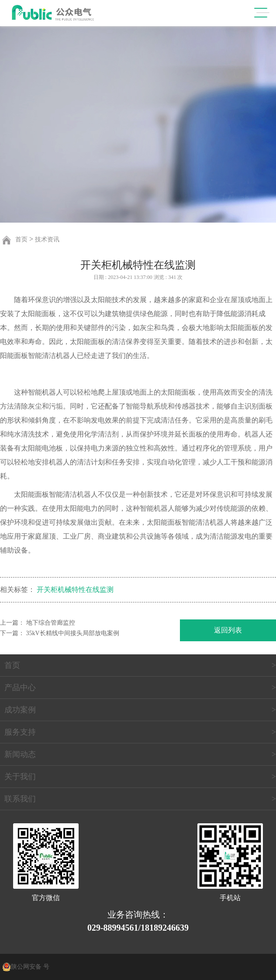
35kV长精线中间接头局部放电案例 (73, 633)
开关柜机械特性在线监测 (75, 590)
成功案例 (20, 710)
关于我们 (20, 777)
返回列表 (228, 630)
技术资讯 (47, 239)
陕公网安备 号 (30, 967)
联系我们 (20, 799)
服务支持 (20, 732)
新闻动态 (20, 754)
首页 (21, 239)
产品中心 (20, 688)
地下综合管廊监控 (51, 623)
